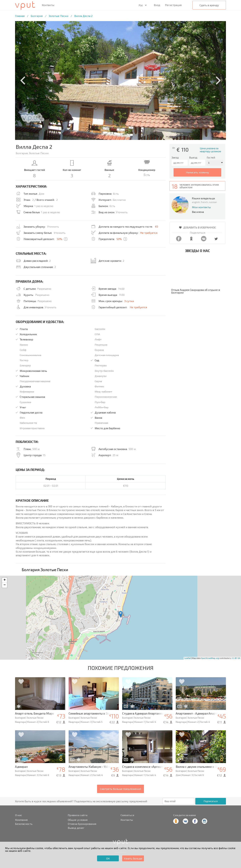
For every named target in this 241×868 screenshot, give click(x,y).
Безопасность (24, 824)
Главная (20, 16)
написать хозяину (197, 172)
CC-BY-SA (236, 658)
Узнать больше (133, 858)
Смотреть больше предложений (120, 789)
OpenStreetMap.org (210, 658)
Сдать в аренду (209, 5)
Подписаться (211, 801)
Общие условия (78, 820)
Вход (157, 5)
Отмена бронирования (82, 824)
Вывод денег (76, 828)
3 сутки (129, 301)
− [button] (5, 585)
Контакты (48, 5)
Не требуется (149, 233)
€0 (157, 226)
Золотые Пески (58, 16)
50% (59, 239)
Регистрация (173, 5)
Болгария (37, 16)
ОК (108, 858)
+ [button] (5, 580)
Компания (21, 820)
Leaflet (188, 658)
